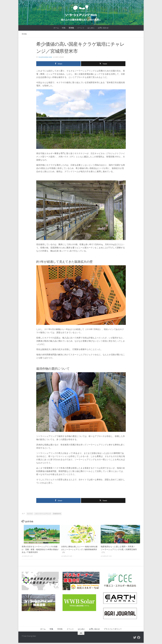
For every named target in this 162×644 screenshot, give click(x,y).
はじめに (91, 29)
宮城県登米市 (57, 515)
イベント (81, 29)
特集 (64, 29)
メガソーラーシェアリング (43, 515)
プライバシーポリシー (113, 630)
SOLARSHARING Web (46, 58)
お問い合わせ (103, 29)
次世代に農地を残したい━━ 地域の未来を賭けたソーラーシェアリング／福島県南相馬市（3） (79, 551)
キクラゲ (30, 515)
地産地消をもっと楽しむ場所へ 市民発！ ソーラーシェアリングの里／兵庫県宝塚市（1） (119, 551)
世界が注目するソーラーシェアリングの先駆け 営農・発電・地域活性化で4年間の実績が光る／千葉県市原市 (40, 551)
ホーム (56, 29)
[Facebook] (139, 639)
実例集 (71, 29)
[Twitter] (135, 639)
